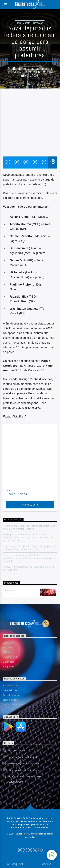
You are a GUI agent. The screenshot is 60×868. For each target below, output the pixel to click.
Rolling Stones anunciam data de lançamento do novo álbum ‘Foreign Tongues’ (29, 527)
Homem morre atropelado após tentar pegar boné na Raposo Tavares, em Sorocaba (30, 548)
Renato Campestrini (13, 705)
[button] (52, 855)
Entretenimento (11, 657)
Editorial (7, 652)
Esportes (7, 648)
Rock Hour (11, 590)
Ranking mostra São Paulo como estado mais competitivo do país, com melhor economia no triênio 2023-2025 (28, 538)
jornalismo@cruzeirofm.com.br (24, 770)
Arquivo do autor (30, 505)
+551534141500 (17, 750)
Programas (8, 666)
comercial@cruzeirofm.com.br (23, 757)
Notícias (38, 23)
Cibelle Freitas (16, 494)
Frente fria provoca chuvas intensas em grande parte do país (28, 568)
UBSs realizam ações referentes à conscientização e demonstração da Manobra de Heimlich (29, 558)
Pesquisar (15, 864)
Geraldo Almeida (11, 695)
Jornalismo (24, 23)
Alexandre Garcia (12, 686)
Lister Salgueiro (11, 700)
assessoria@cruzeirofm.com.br (24, 763)
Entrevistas (9, 662)
